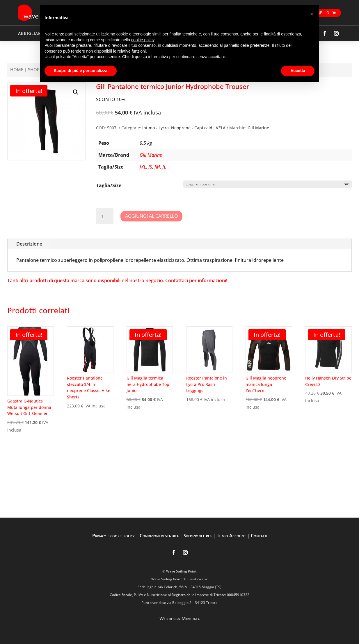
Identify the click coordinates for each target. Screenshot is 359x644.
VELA (221, 128)
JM (157, 167)
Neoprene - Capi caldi (192, 128)
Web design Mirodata (179, 618)
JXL (143, 167)
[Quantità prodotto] (105, 216)
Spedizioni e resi (198, 536)
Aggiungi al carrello (151, 216)
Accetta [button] (298, 71)
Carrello (320, 13)
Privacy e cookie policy (113, 536)
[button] (76, 92)
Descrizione (29, 244)
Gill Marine (258, 128)
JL (164, 167)
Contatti (259, 536)
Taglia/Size (109, 185)
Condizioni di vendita (159, 536)
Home (17, 69)
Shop (34, 69)
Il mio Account (232, 536)
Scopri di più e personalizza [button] (81, 71)
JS (150, 167)
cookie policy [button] (143, 40)
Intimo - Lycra (155, 128)
